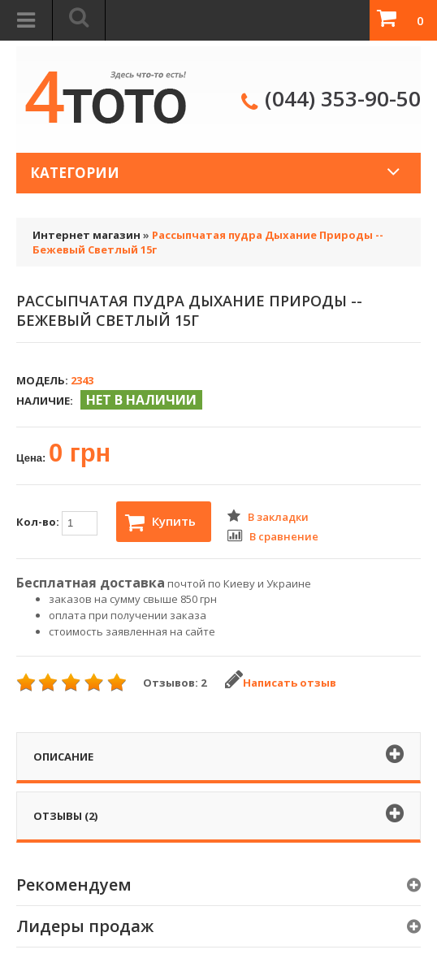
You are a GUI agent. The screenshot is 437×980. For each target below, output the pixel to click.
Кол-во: (57, 523)
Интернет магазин (87, 235)
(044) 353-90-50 (343, 98)
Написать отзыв (281, 683)
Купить (160, 523)
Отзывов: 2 (175, 683)
